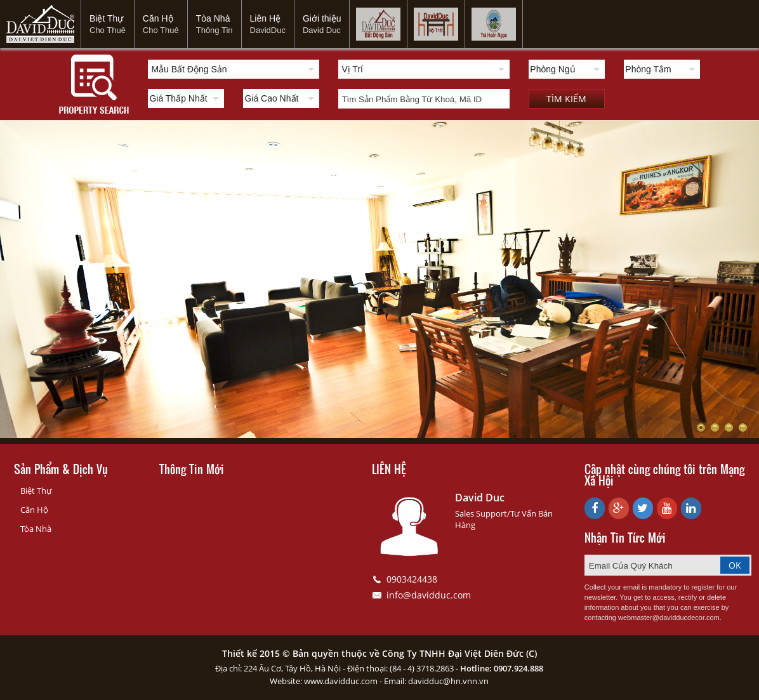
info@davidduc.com (429, 595)
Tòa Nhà (214, 24)
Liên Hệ (268, 24)
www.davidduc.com (341, 681)
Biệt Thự (108, 24)
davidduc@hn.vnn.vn (448, 681)
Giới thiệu (322, 24)
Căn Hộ (161, 24)
